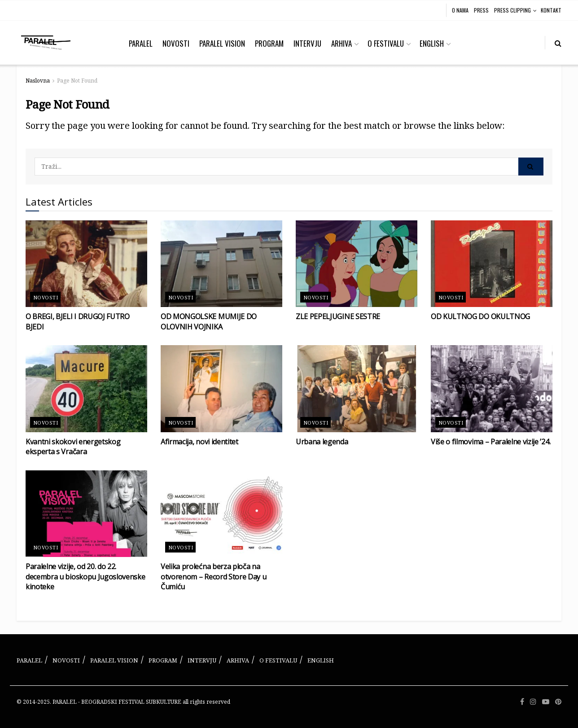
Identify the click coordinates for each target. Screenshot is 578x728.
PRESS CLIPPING (512, 10)
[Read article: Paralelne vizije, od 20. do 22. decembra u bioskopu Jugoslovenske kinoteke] (86, 514)
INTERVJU (307, 43)
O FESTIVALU (386, 43)
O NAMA (460, 10)
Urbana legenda (322, 442)
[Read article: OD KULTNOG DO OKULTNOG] (492, 264)
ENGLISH (432, 43)
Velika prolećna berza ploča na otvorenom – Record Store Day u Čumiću (213, 577)
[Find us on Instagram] (533, 702)
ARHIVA (342, 43)
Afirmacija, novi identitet (199, 442)
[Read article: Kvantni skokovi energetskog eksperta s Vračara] (86, 389)
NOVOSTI (176, 43)
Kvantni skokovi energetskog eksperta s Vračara (73, 447)
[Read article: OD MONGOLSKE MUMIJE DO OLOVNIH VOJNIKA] (221, 264)
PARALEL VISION (222, 43)
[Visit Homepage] (46, 43)
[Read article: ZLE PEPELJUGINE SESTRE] (357, 264)
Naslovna (38, 81)
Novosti (46, 297)
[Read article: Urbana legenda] (357, 389)
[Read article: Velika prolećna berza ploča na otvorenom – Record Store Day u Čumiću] (221, 514)
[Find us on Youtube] (546, 702)
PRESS (481, 10)
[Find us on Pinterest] (558, 702)
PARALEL (141, 43)
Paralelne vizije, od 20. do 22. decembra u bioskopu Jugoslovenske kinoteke (85, 577)
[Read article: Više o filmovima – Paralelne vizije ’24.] (492, 389)
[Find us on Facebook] (522, 702)
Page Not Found (77, 81)
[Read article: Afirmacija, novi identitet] (221, 389)
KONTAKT (551, 10)
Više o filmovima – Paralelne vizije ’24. (490, 442)
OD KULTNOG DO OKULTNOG (480, 316)
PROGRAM (269, 43)
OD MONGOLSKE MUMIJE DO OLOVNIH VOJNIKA (209, 321)
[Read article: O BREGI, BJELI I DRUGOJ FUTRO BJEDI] (86, 264)
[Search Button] (558, 43)
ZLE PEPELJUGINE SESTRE (338, 316)
